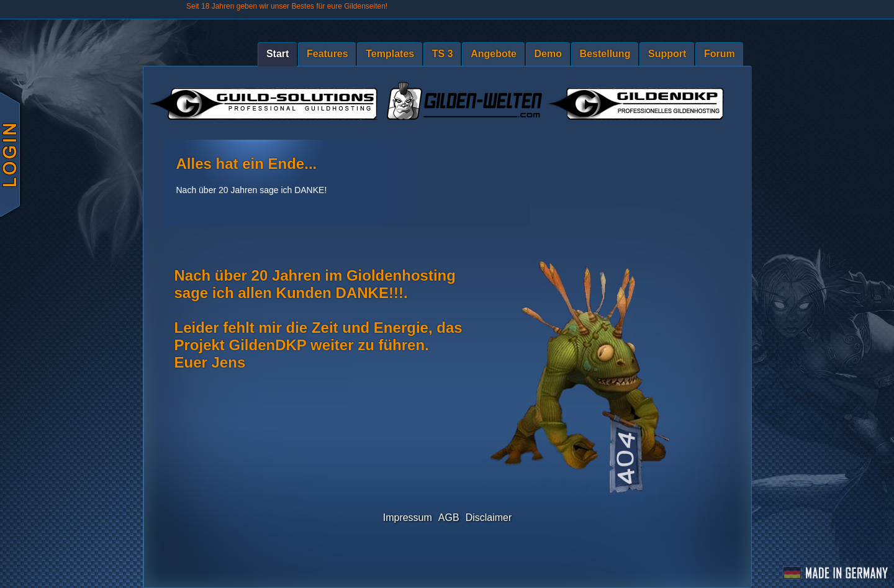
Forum (720, 54)
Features (327, 54)
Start (278, 54)
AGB (449, 518)
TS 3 (443, 54)
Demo (548, 54)
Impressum (408, 518)
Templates (390, 54)
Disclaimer (489, 518)
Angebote (494, 54)
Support (667, 54)
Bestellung (605, 54)
